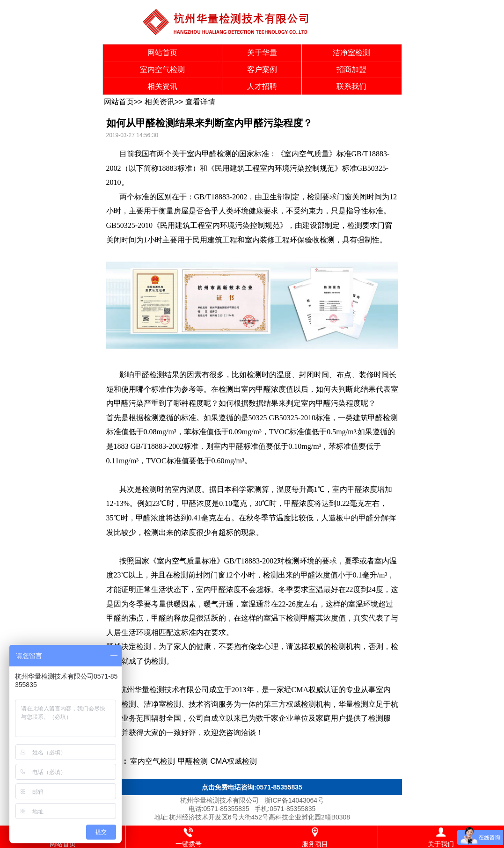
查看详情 (200, 102)
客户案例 (262, 69)
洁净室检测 (351, 53)
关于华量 (262, 53)
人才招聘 (262, 86)
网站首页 (162, 53)
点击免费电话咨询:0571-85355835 (252, 787)
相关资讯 (162, 86)
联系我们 (351, 86)
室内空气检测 (162, 69)
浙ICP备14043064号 (294, 800)
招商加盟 (351, 69)
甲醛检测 (217, 154)
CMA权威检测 (234, 761)
